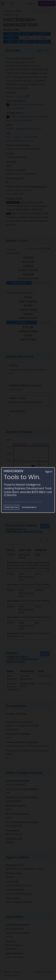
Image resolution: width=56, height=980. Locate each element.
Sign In (49, 472)
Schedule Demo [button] (29, 507)
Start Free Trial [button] (12, 507)
